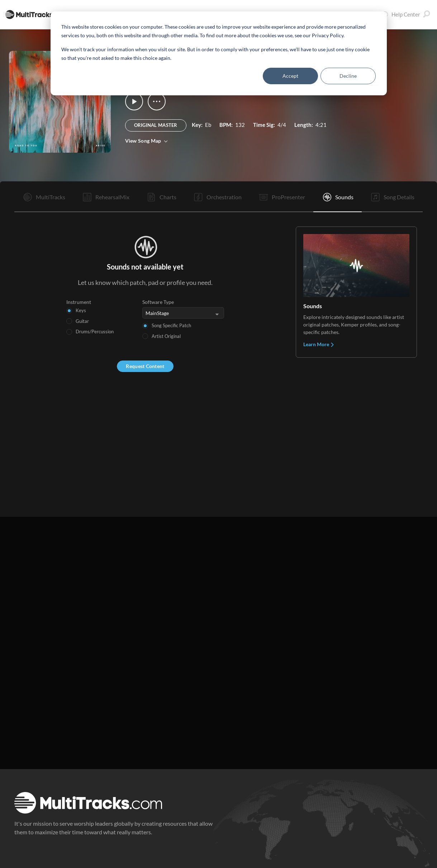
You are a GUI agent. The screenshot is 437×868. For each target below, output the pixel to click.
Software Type (158, 302)
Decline (348, 76)
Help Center (401, 14)
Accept (290, 76)
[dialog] (219, 53)
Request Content (145, 366)
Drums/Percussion (95, 332)
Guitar (82, 321)
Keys (81, 310)
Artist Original (166, 336)
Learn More (319, 344)
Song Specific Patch (171, 325)
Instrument (79, 302)
